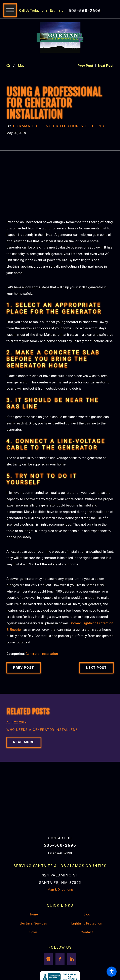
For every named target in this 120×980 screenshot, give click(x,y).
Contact (87, 932)
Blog (87, 914)
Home (33, 914)
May (21, 66)
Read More (24, 742)
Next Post (96, 668)
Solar (33, 932)
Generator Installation (42, 654)
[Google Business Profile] (48, 959)
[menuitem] (33, 914)
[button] (112, 972)
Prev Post (24, 668)
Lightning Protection (87, 923)
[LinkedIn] (72, 959)
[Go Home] (10, 66)
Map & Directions (60, 890)
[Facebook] (60, 959)
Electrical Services (33, 923)
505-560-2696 (85, 11)
